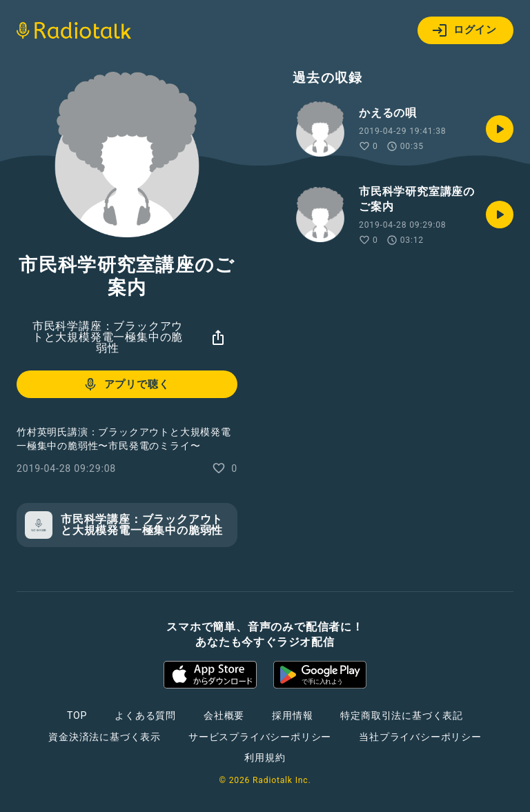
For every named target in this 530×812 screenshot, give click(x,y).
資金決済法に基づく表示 (105, 737)
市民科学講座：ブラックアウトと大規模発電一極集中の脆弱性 (108, 337)
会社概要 (224, 715)
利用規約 (265, 757)
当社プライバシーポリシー (420, 737)
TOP (77, 715)
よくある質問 (145, 715)
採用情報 (292, 715)
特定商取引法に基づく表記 (402, 715)
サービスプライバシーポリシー (260, 737)
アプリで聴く (126, 384)
